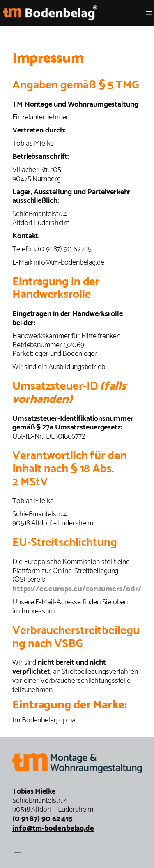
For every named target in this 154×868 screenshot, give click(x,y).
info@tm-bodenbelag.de (53, 828)
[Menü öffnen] (149, 13)
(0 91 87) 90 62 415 (43, 819)
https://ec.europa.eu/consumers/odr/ (77, 589)
